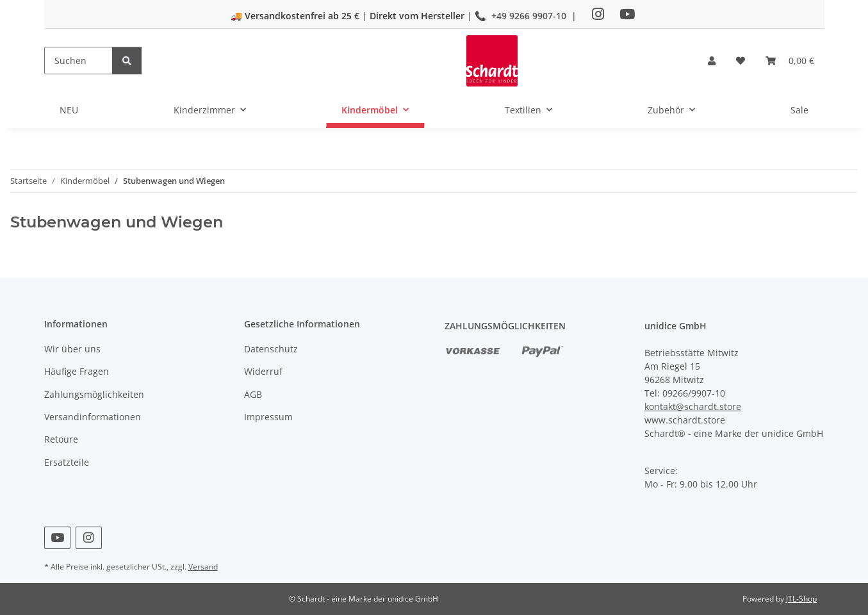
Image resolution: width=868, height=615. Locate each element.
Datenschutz (271, 349)
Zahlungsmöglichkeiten (94, 394)
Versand (203, 567)
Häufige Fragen (77, 371)
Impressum (268, 417)
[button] (712, 61)
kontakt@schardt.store (693, 406)
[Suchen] (78, 61)
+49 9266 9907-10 (529, 16)
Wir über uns (72, 349)
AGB (253, 394)
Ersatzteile (67, 462)
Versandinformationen (93, 417)
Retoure (61, 439)
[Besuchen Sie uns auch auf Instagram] (89, 538)
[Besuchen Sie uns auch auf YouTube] (57, 538)
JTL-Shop (801, 599)
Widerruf (263, 371)
